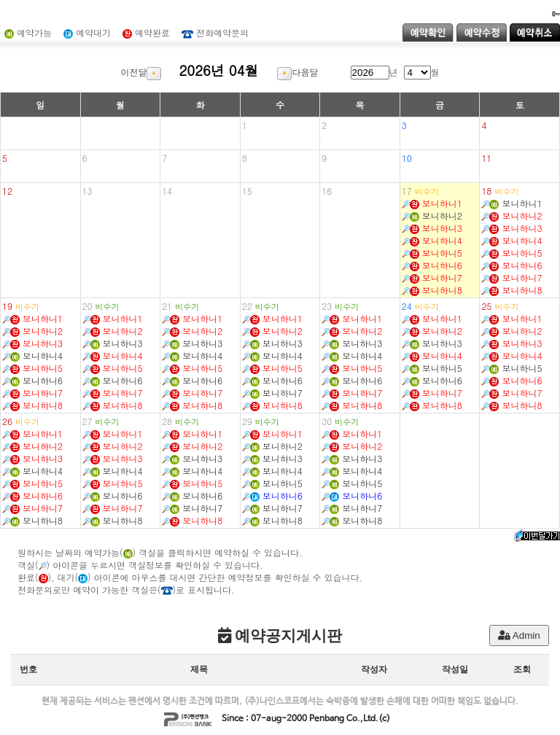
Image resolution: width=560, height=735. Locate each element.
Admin (519, 635)
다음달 (297, 72)
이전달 (141, 72)
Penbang (327, 719)
